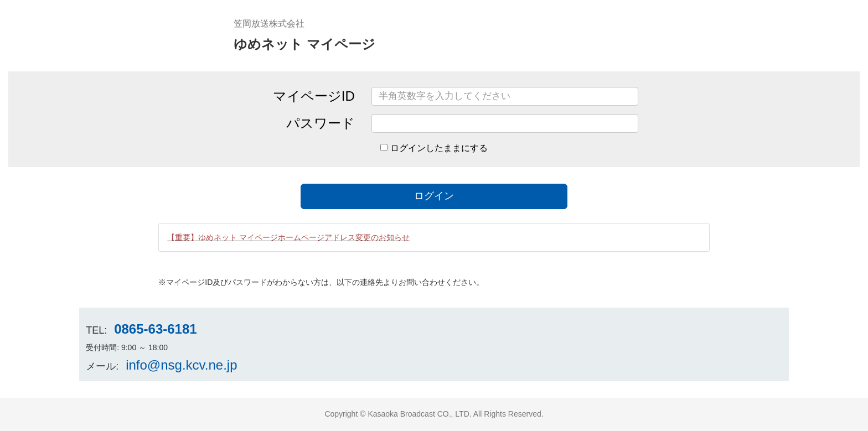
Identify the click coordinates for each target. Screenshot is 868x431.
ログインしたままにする (439, 148)
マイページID (314, 96)
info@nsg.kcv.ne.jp (181, 365)
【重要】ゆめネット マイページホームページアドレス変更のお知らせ (288, 237)
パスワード (321, 123)
